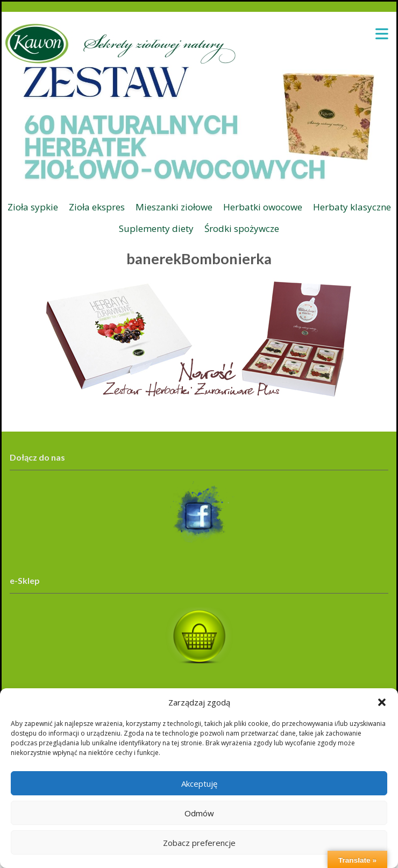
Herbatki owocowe (263, 207)
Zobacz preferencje (199, 843)
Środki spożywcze (242, 228)
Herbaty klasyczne (352, 207)
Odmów (199, 813)
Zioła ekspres (97, 207)
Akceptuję (199, 784)
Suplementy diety (156, 228)
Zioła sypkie (33, 207)
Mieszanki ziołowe (174, 207)
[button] (382, 702)
